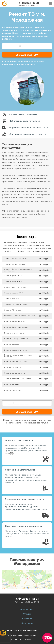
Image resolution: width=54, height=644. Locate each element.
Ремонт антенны (12, 384)
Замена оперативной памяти (18, 379)
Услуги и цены (27, 609)
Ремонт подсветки (13, 390)
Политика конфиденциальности (22, 635)
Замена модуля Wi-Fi (14, 293)
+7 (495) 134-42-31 (28, 3)
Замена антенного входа (16, 259)
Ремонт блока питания (15, 322)
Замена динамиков (13, 276)
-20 (47, 638)
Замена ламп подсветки (15, 287)
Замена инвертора (13, 282)
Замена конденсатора (15, 373)
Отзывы (27, 614)
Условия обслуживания (22, 639)
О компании (27, 623)
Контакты (27, 619)
